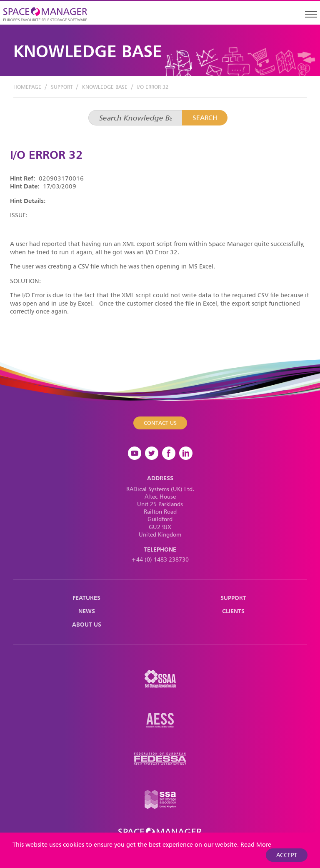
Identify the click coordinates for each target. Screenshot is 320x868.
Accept (287, 855)
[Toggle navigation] (311, 14)
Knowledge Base (105, 87)
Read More (256, 844)
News (87, 611)
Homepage (27, 87)
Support (62, 87)
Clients (233, 611)
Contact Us (160, 423)
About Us (87, 624)
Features (86, 598)
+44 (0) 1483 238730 (160, 559)
